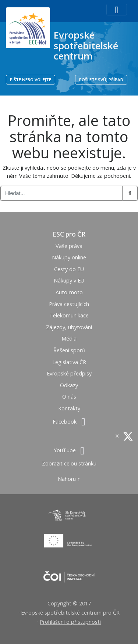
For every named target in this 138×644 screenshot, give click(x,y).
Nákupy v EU (69, 280)
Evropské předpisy (69, 373)
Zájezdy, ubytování (69, 327)
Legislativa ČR (69, 362)
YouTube (69, 450)
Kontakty (69, 408)
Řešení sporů (69, 350)
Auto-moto (69, 292)
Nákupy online (69, 257)
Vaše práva (69, 246)
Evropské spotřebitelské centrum (86, 45)
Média (69, 339)
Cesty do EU (69, 269)
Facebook (69, 422)
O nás (69, 397)
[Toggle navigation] (117, 10)
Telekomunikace (69, 315)
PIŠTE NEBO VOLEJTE (31, 80)
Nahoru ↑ (69, 479)
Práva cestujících (69, 304)
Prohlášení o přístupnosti (70, 622)
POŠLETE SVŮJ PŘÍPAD (101, 80)
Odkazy (69, 385)
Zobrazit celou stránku (69, 463)
